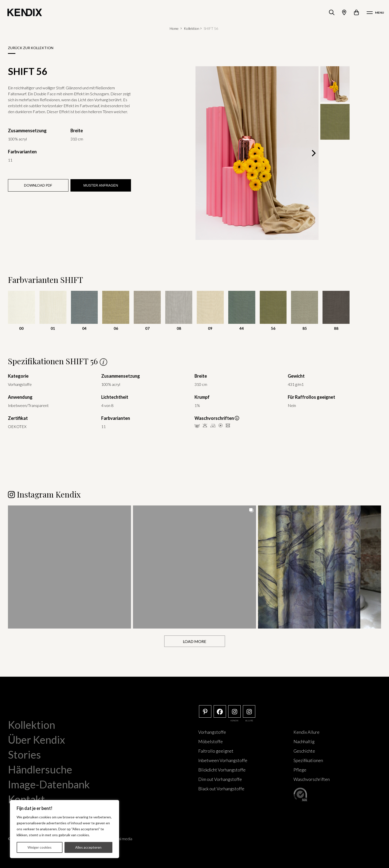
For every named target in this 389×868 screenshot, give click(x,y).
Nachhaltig (304, 741)
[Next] (313, 153)
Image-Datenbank (49, 784)
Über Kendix (36, 739)
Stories (24, 754)
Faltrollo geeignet (216, 751)
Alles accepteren (88, 847)
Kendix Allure (307, 732)
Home (174, 28)
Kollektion (192, 28)
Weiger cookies (40, 847)
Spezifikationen (308, 760)
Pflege (300, 769)
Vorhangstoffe (212, 732)
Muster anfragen (101, 185)
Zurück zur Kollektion (31, 48)
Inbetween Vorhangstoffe (223, 760)
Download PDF (38, 185)
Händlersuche (40, 769)
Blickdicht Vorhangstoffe (222, 769)
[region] (65, 829)
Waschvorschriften (312, 779)
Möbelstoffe (211, 741)
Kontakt (26, 799)
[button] (69, 567)
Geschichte (304, 751)
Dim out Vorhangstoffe (220, 779)
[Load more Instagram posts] (195, 641)
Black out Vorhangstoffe (221, 788)
